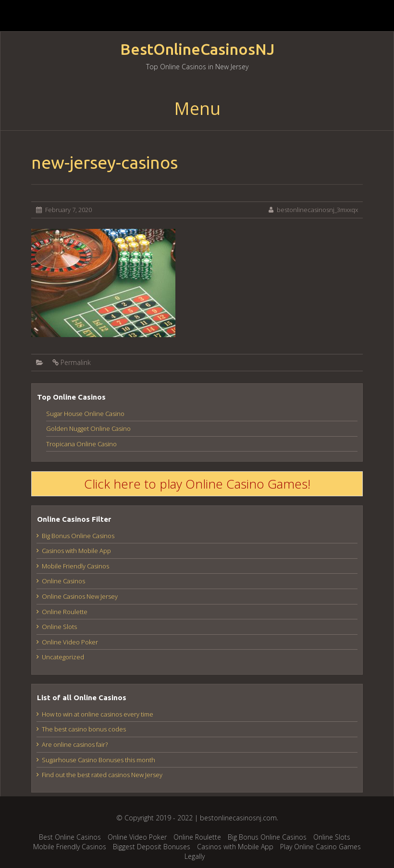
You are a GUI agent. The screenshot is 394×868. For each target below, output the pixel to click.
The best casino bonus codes (84, 729)
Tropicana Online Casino (81, 444)
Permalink (76, 362)
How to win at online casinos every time (98, 714)
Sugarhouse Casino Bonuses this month (98, 760)
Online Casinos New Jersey (80, 596)
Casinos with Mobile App (76, 551)
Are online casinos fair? (75, 744)
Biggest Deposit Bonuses (152, 847)
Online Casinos (63, 581)
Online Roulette (65, 612)
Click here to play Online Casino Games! (197, 484)
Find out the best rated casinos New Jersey (102, 775)
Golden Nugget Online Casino (88, 428)
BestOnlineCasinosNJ (197, 49)
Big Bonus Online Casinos (78, 536)
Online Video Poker (70, 642)
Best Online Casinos (70, 837)
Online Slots (59, 627)
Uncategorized (63, 657)
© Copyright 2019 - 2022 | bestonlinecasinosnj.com (197, 818)
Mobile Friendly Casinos (75, 566)
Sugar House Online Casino (85, 414)
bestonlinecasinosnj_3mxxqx (317, 210)
